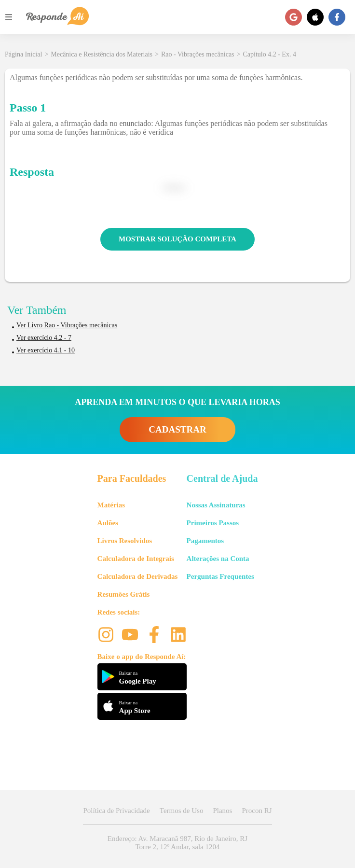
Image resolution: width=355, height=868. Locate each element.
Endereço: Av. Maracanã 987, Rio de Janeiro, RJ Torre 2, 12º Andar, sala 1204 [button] (177, 843)
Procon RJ (257, 811)
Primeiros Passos (213, 523)
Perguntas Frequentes (220, 576)
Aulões (108, 523)
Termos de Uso (182, 811)
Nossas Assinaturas (216, 505)
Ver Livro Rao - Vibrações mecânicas (67, 325)
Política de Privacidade (116, 811)
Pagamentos (205, 541)
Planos (222, 811)
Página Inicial (23, 54)
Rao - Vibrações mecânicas (198, 54)
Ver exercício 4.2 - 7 (44, 338)
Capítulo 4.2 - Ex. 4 (269, 54)
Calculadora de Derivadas (138, 576)
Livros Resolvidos (125, 541)
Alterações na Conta (218, 559)
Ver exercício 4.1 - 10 (46, 350)
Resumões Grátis (124, 594)
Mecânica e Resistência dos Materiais (102, 54)
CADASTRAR (177, 429)
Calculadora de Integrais (136, 559)
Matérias (111, 505)
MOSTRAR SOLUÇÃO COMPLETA (177, 239)
